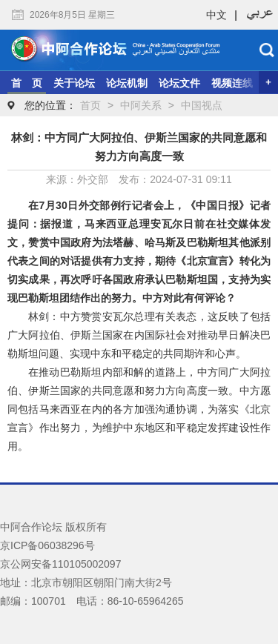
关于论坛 (74, 83)
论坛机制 (127, 83)
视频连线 (232, 83)
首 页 (27, 83)
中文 (216, 15)
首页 (90, 105)
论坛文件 (179, 83)
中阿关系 (141, 105)
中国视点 (202, 105)
